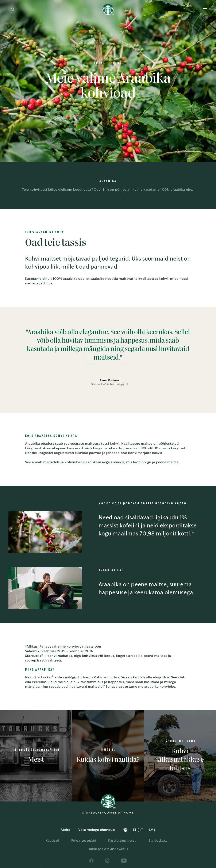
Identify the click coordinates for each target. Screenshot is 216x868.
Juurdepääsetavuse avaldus (108, 849)
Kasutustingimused (122, 841)
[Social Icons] (91, 861)
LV (151, 830)
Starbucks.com (160, 841)
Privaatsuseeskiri (84, 841)
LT (141, 830)
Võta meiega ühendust (97, 830)
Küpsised (52, 841)
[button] (13, 10)
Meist (65, 830)
